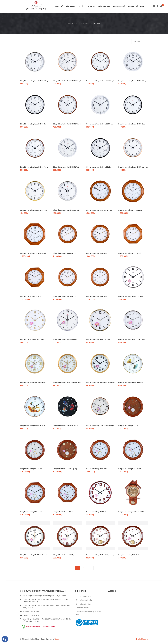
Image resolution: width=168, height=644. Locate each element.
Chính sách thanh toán (84, 600)
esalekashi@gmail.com (31, 612)
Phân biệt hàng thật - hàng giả (111, 7)
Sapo (57, 639)
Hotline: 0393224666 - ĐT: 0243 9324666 (40, 627)
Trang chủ (58, 7)
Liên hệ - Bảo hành (136, 7)
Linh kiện (91, 7)
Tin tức (81, 7)
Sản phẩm (70, 7)
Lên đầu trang (142, 639)
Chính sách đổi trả (82, 608)
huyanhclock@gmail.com (31, 615)
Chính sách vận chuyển (84, 596)
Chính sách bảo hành (83, 604)
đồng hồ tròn (96, 24)
